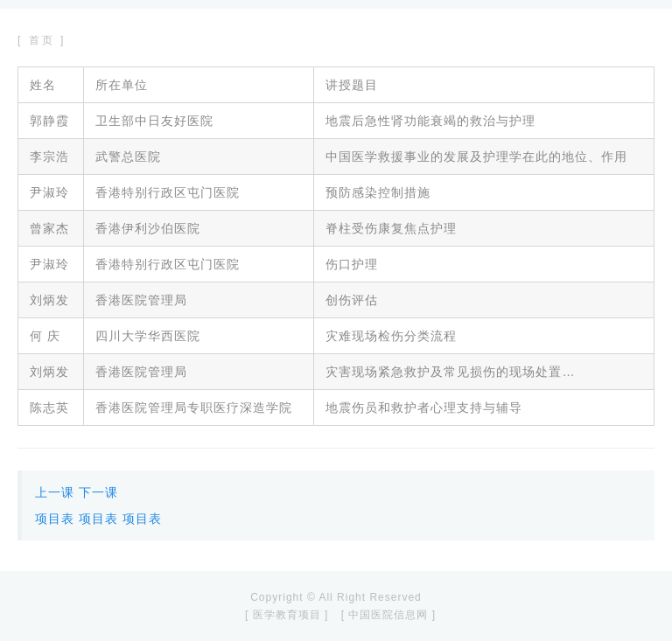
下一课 (98, 492)
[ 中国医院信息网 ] (388, 615)
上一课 (55, 492)
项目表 (55, 519)
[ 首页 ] (42, 40)
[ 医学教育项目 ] (287, 615)
